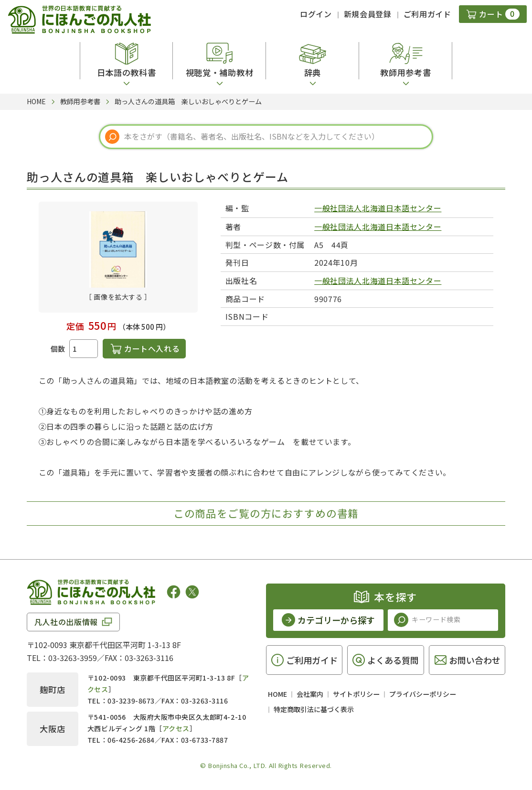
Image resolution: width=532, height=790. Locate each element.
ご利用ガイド (427, 14)
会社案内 (310, 694)
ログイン (316, 14)
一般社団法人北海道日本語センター (378, 208)
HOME (277, 694)
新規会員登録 (368, 14)
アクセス (176, 728)
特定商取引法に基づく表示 (314, 709)
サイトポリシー (356, 694)
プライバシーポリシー (423, 694)
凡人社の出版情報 (66, 622)
